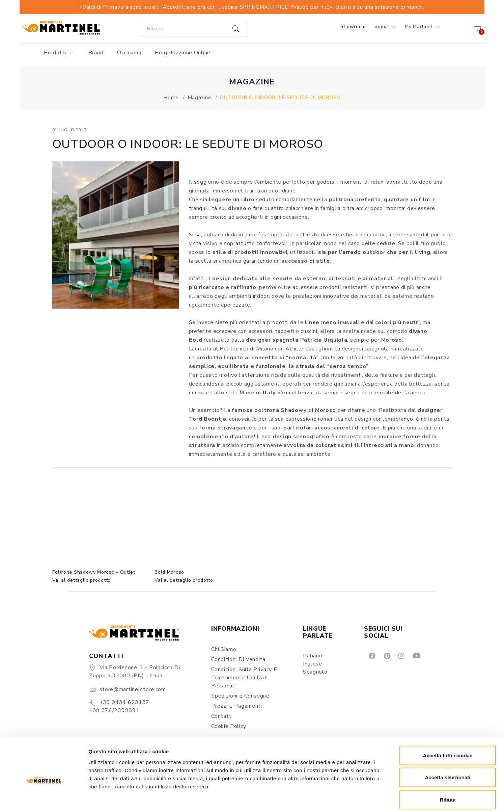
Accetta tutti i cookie (448, 723)
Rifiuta (448, 768)
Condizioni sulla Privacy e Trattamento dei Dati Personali (244, 678)
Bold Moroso (169, 572)
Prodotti (59, 53)
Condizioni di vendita (238, 659)
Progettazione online (183, 53)
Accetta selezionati (447, 746)
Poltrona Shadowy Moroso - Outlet (94, 572)
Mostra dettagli (355, 799)
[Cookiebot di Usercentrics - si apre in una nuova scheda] (44, 799)
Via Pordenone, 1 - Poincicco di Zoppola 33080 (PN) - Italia (134, 672)
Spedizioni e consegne (240, 696)
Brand (96, 53)
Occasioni (129, 53)
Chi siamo (224, 649)
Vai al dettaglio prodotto (82, 580)
